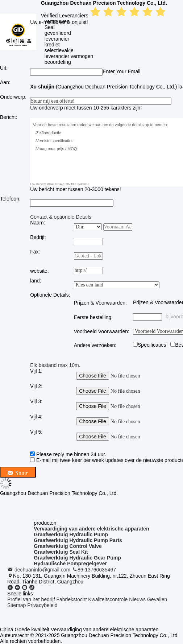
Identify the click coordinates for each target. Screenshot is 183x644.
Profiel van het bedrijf (31, 599)
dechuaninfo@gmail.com (39, 570)
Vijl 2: (36, 386)
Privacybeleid (42, 605)
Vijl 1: (36, 371)
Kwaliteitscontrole (108, 599)
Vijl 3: (36, 401)
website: (39, 271)
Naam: (38, 223)
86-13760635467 (94, 570)
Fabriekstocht (71, 599)
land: (36, 281)
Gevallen (157, 599)
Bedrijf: (38, 237)
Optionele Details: (50, 295)
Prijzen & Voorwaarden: (100, 303)
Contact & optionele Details (61, 217)
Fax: (35, 252)
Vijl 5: (36, 432)
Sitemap (16, 605)
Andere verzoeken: (95, 345)
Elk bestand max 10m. (55, 365)
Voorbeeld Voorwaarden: (102, 331)
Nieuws (137, 599)
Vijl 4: (36, 417)
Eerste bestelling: (93, 317)
